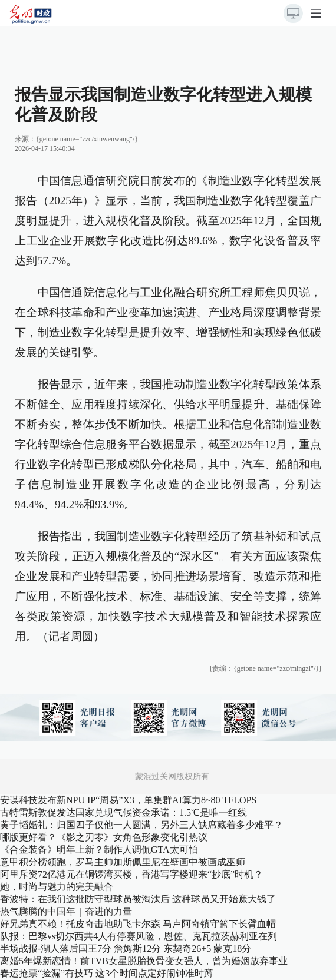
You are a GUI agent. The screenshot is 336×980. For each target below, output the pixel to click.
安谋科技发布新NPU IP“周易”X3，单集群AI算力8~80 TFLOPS (128, 800)
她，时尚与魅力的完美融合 (57, 887)
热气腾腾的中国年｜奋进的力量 (66, 911)
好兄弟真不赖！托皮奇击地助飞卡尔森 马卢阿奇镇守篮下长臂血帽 (138, 924)
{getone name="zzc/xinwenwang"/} (87, 139)
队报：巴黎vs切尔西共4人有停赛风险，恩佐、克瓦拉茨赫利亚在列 (139, 936)
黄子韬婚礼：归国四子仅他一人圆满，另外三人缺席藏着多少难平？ (141, 825)
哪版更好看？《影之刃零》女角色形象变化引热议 (104, 837)
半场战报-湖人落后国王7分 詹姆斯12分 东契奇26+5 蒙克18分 (126, 948)
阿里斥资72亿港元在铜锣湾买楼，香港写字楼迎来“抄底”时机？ (131, 874)
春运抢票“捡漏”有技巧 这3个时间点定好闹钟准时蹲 (107, 973)
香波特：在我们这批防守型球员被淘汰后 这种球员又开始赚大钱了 (138, 899)
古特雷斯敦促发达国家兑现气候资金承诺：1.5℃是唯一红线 (123, 812)
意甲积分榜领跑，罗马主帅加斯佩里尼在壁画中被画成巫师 (123, 862)
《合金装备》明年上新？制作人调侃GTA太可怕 (99, 850)
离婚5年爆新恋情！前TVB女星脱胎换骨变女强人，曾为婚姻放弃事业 (144, 961)
